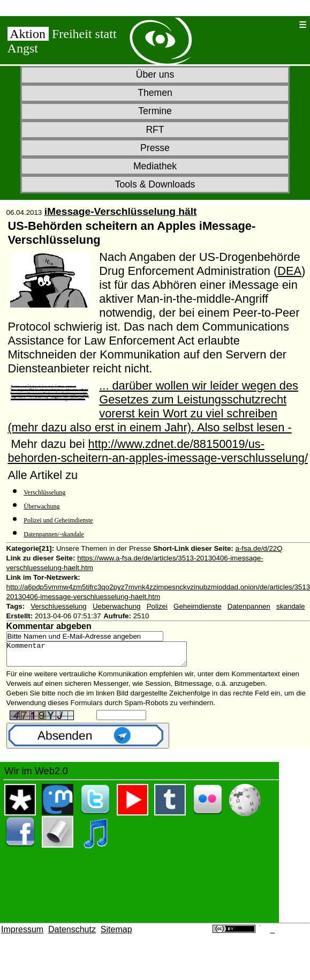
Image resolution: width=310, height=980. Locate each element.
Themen (155, 93)
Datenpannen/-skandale (54, 534)
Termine (155, 111)
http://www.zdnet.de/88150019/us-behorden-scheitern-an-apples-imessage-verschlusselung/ (158, 451)
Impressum (22, 934)
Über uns (155, 74)
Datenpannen (249, 606)
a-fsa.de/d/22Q (259, 548)
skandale (290, 606)
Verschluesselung (58, 606)
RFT (155, 130)
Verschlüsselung (44, 492)
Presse (155, 148)
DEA (289, 271)
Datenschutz (72, 934)
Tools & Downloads (155, 184)
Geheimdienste (198, 606)
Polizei (157, 606)
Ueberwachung (117, 606)
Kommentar (107, 656)
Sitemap (116, 934)
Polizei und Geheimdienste (58, 520)
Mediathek (155, 166)
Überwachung (41, 506)
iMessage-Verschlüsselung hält (121, 211)
